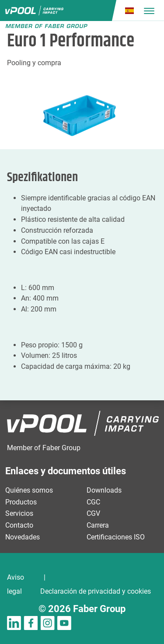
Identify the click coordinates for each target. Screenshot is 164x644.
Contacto (19, 525)
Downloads (104, 490)
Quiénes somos (29, 490)
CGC (93, 502)
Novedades (23, 537)
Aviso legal (16, 584)
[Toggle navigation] (149, 10)
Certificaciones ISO (116, 537)
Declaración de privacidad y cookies (96, 591)
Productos (21, 502)
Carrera (98, 525)
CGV (93, 513)
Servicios (19, 513)
